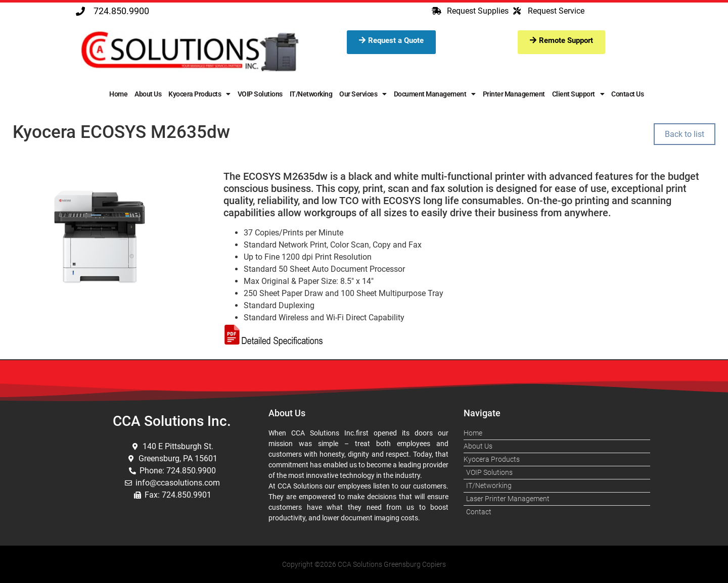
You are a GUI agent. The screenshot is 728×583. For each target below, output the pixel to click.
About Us (148, 94)
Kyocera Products (199, 94)
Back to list (685, 134)
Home (118, 94)
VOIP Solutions (260, 94)
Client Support (578, 94)
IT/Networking (311, 94)
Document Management (435, 94)
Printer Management (514, 94)
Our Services (363, 94)
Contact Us (627, 94)
